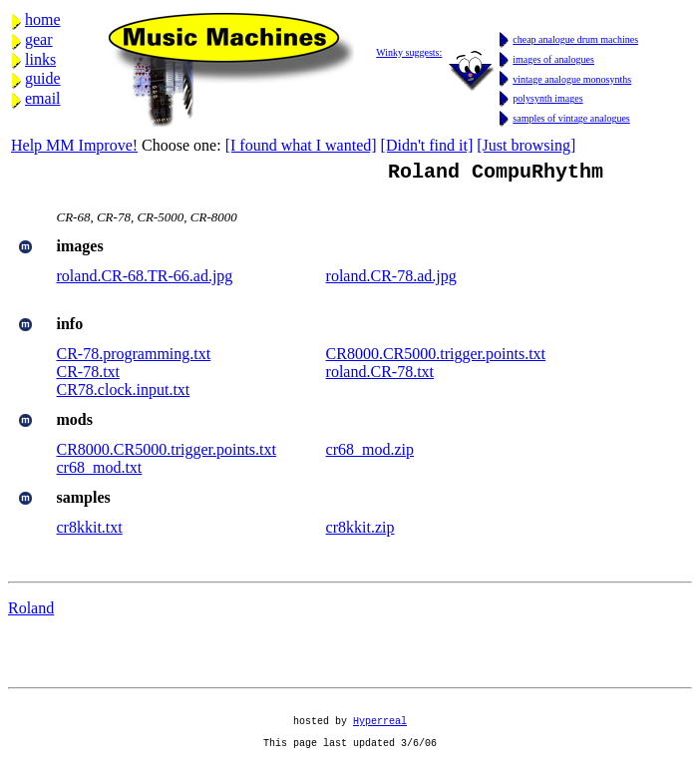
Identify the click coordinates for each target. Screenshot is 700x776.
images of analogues (553, 59)
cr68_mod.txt (100, 471)
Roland (31, 612)
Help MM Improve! (74, 145)
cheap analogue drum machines (575, 39)
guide (43, 78)
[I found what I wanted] (301, 145)
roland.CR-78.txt (380, 376)
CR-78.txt (89, 376)
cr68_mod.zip (370, 453)
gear (39, 39)
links (40, 59)
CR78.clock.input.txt (124, 393)
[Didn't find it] (427, 145)
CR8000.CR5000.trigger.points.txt (436, 358)
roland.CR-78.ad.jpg (391, 280)
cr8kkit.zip (360, 531)
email (43, 98)
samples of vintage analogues (571, 118)
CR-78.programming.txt (134, 358)
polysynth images (547, 98)
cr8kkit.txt (90, 531)
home (43, 19)
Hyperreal (380, 733)
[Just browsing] (526, 145)
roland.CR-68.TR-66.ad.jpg (145, 280)
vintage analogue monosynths (572, 79)
